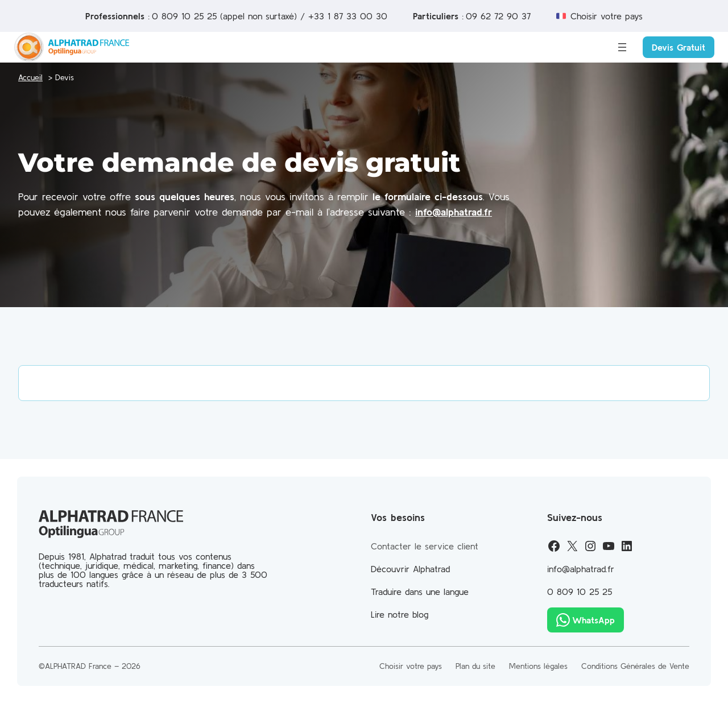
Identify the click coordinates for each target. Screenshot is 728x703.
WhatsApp (593, 620)
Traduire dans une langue (420, 592)
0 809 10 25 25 (184, 16)
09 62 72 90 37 (498, 16)
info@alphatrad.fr (454, 212)
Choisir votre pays (607, 16)
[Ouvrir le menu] (622, 47)
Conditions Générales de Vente (635, 666)
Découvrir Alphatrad (410, 569)
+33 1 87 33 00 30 (348, 16)
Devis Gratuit (679, 47)
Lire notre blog (400, 614)
